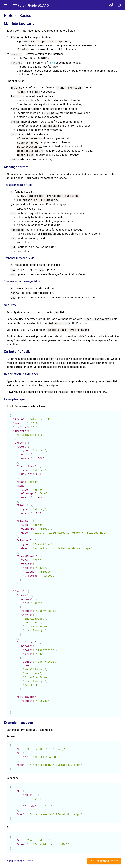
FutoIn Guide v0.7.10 (31, 5)
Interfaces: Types (104, 861)
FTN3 (52, 63)
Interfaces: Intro (19, 861)
